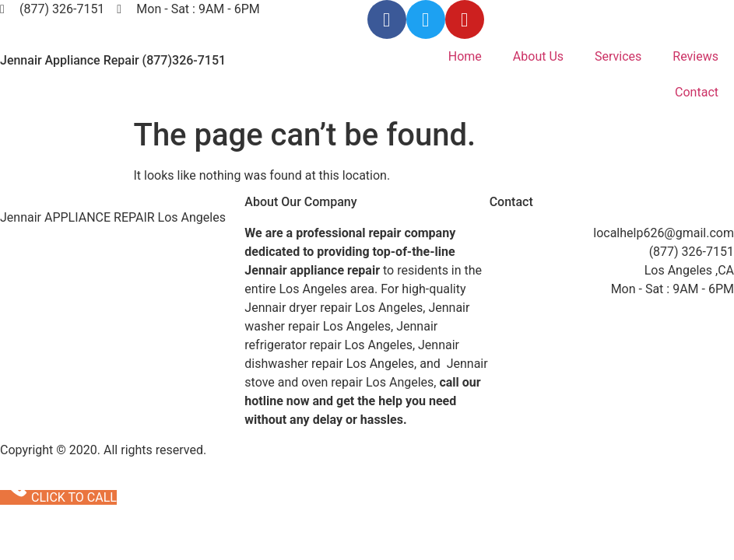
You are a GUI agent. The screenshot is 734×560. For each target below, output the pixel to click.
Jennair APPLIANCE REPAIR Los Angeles (113, 217)
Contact (697, 92)
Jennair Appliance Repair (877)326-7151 (113, 60)
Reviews (695, 56)
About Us (538, 56)
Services (618, 56)
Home (465, 56)
